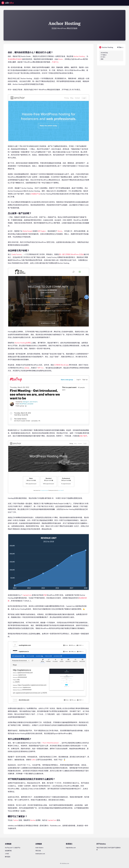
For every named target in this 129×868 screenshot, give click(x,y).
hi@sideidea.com (71, 848)
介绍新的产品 (35, 194)
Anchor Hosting (79, 56)
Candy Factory (17, 254)
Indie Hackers (39, 848)
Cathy (33, 760)
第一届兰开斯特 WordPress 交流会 (72, 254)
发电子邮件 (83, 436)
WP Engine (42, 231)
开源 (45, 595)
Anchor (33, 820)
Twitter (16, 820)
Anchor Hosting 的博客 (23, 343)
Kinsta (60, 59)
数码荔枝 (8, 857)
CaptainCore (27, 595)
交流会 (27, 368)
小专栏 (7, 854)
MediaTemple (28, 231)
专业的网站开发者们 (15, 59)
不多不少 (55, 62)
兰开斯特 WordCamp (61, 365)
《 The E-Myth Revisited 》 (50, 743)
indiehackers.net (40, 854)
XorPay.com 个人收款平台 (13, 848)
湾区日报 (38, 851)
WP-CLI (41, 368)
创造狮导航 (8, 851)
